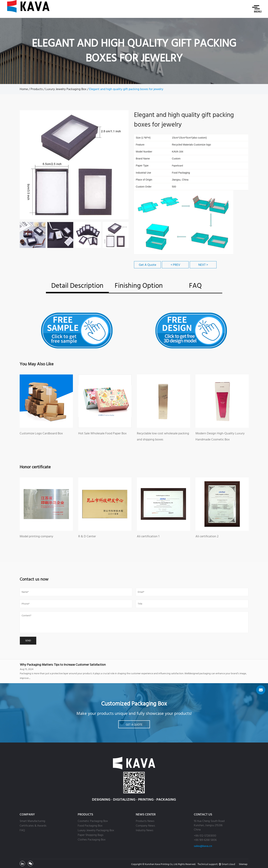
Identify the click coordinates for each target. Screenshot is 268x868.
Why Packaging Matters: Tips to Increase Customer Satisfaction (63, 665)
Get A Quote (147, 265)
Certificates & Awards (33, 826)
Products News (145, 821)
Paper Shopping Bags (91, 835)
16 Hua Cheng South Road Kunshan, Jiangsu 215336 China (209, 825)
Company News (145, 826)
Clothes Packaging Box (92, 840)
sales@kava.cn (203, 846)
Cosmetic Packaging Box (93, 821)
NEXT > (203, 265)
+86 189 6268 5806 (205, 840)
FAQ (22, 830)
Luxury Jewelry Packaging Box (66, 89)
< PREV (175, 265)
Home (24, 89)
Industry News (145, 830)
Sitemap (243, 864)
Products (37, 89)
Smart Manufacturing (32, 821)
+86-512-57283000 (205, 836)
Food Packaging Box (90, 826)
